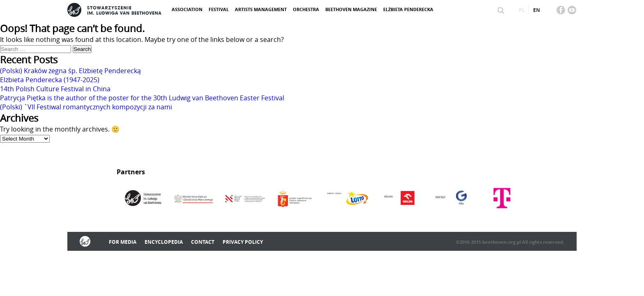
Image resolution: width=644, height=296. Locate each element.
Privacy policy (243, 242)
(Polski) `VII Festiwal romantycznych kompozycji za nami (86, 107)
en (537, 10)
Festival (219, 9)
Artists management (261, 9)
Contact (203, 242)
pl (522, 10)
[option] (142, 199)
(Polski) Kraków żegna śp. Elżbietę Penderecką (70, 71)
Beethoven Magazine (351, 9)
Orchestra (306, 9)
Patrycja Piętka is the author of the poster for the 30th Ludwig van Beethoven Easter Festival (142, 98)
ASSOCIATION (187, 9)
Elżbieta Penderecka (408, 9)
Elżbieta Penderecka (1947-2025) (50, 80)
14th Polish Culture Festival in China (55, 89)
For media (123, 242)
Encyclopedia (164, 242)
